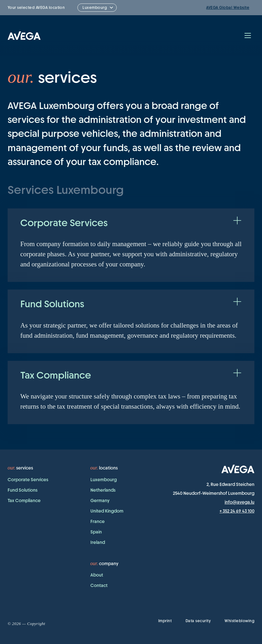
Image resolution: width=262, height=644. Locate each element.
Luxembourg (104, 480)
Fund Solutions (23, 490)
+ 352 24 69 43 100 (237, 511)
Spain (96, 532)
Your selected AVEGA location (36, 8)
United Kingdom (107, 511)
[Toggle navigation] (248, 35)
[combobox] (97, 8)
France (98, 521)
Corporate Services (28, 480)
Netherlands (103, 490)
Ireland (98, 542)
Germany (100, 501)
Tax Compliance (24, 501)
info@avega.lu (239, 502)
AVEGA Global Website (228, 8)
